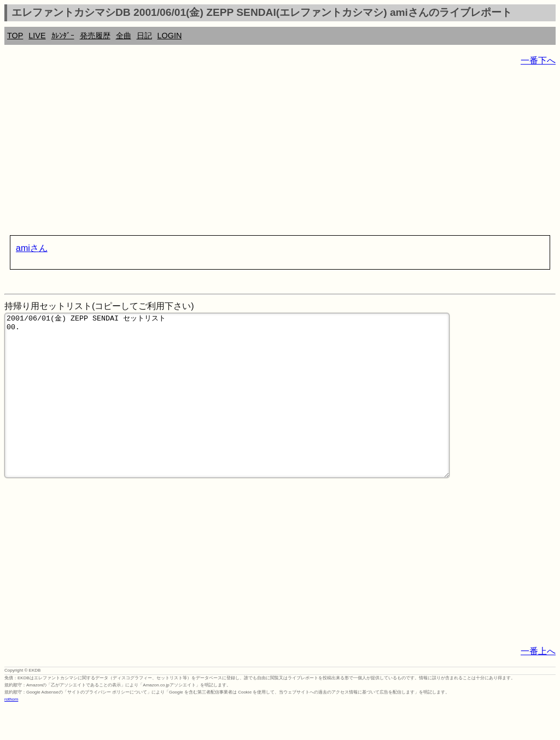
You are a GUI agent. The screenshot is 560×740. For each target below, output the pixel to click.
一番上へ (538, 684)
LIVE (37, 36)
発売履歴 (95, 36)
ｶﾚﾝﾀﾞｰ (63, 36)
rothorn (11, 732)
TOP (15, 36)
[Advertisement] (280, 153)
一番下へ (538, 60)
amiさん (32, 248)
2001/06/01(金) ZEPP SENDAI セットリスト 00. (227, 412)
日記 (144, 36)
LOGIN (170, 36)
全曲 (124, 36)
